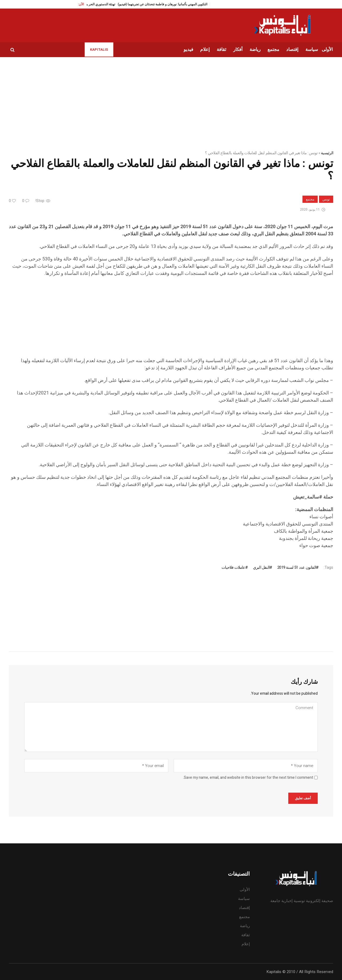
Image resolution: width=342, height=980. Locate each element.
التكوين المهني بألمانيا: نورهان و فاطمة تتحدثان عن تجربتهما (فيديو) (169, 4)
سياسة (244, 899)
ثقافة (246, 935)
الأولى (245, 890)
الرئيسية (327, 153)
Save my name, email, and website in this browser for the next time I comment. (248, 778)
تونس (326, 199)
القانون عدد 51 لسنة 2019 (297, 567)
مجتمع (310, 199)
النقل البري (261, 567)
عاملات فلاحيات (233, 567)
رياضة (245, 926)
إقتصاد (244, 908)
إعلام (246, 944)
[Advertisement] (173, 320)
